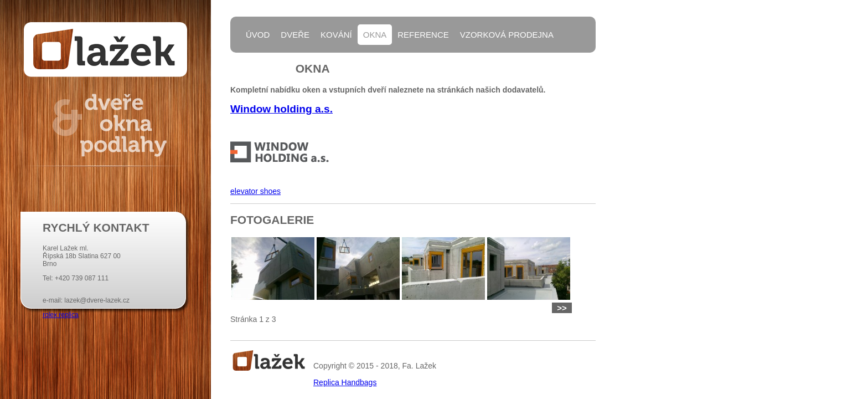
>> (562, 308)
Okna (375, 35)
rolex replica (61, 315)
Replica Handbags (345, 382)
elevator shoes (255, 191)
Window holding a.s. (281, 109)
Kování (336, 35)
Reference (423, 35)
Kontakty (268, 63)
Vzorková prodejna (507, 35)
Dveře (295, 35)
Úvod (258, 35)
